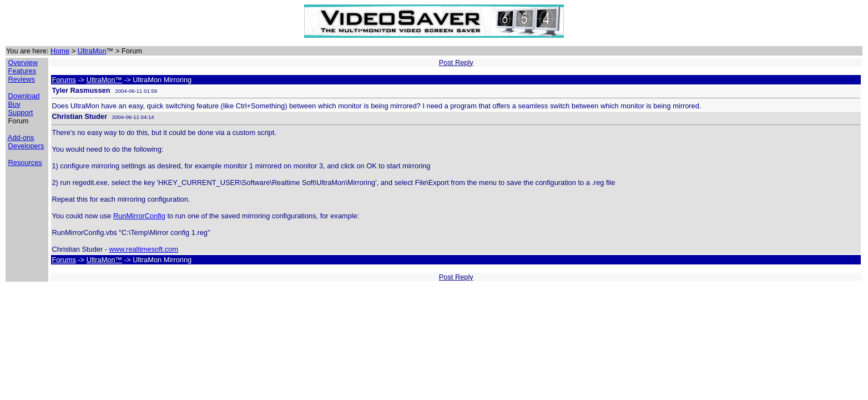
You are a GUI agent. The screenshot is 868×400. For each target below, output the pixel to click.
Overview (23, 62)
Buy (14, 104)
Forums (64, 80)
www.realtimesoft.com (144, 249)
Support (21, 112)
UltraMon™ (105, 80)
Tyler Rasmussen (81, 90)
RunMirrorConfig (139, 216)
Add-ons (21, 137)
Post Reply (456, 62)
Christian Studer (79, 116)
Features (22, 71)
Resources (25, 162)
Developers (26, 146)
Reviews (22, 79)
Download (24, 96)
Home (60, 51)
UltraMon (92, 51)
